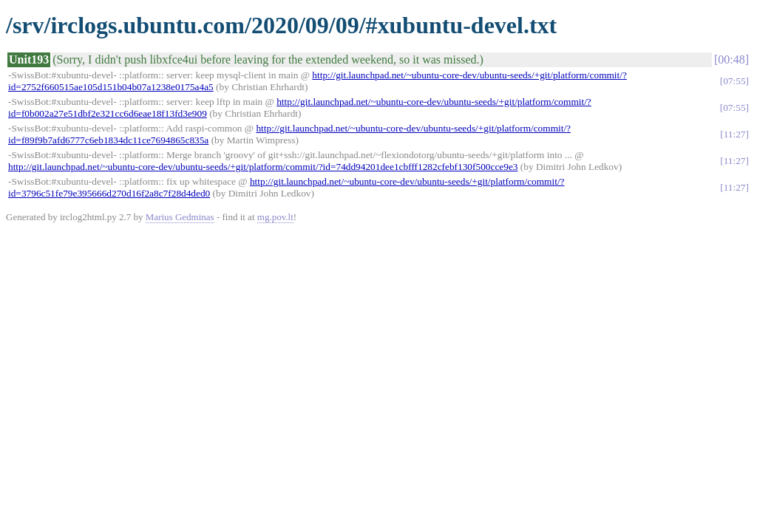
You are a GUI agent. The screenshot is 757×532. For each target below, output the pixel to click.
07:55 (734, 81)
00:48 (731, 59)
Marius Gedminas (180, 217)
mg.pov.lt (275, 217)
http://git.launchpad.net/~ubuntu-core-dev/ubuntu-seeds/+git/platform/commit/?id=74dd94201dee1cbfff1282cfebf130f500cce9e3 (263, 167)
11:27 (735, 134)
